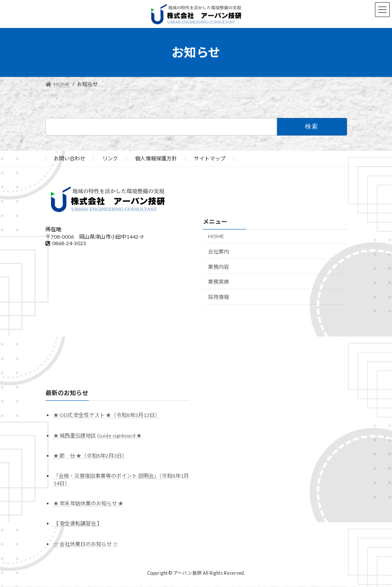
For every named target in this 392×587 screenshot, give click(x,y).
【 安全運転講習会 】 (78, 524)
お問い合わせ (69, 158)
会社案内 (219, 252)
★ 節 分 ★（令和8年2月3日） (90, 456)
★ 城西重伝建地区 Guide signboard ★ (97, 436)
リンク (110, 158)
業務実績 (219, 282)
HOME (216, 236)
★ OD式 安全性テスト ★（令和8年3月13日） (107, 415)
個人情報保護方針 (156, 158)
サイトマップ (210, 158)
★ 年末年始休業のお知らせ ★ (88, 504)
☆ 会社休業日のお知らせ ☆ (86, 544)
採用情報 (219, 297)
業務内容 (219, 267)
